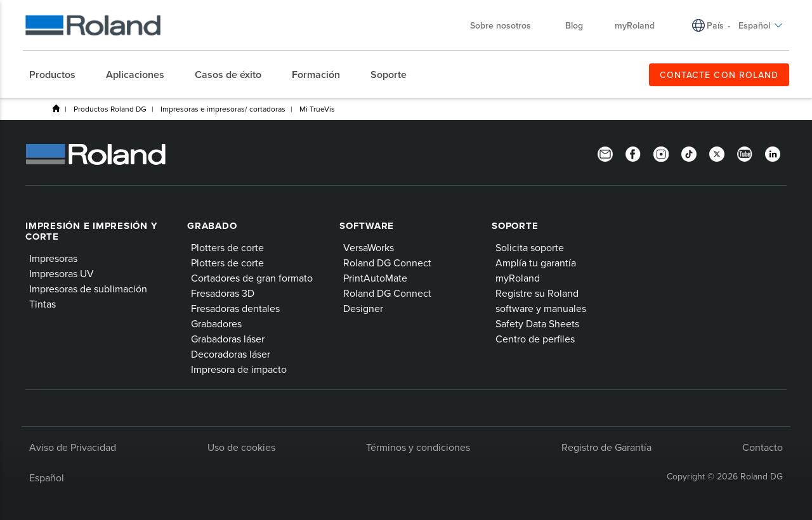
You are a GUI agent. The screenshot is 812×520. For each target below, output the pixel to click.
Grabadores (216, 323)
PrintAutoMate (375, 278)
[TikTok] (689, 153)
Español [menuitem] (761, 25)
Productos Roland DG (110, 109)
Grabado (212, 226)
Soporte (515, 226)
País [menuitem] (715, 25)
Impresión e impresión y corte (91, 231)
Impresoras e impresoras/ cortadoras (223, 109)
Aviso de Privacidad (73, 447)
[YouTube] (745, 153)
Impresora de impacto (239, 369)
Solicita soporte (530, 247)
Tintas (43, 304)
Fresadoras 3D (223, 293)
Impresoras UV (62, 273)
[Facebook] (633, 153)
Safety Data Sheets (537, 323)
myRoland (518, 278)
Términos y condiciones (418, 447)
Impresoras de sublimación (88, 289)
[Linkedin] (773, 153)
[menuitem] (59, 75)
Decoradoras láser (231, 354)
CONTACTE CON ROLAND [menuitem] (719, 75)
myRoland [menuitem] (635, 25)
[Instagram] (661, 153)
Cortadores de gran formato (252, 278)
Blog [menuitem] (574, 25)
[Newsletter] (605, 153)
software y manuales (541, 308)
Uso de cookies (241, 447)
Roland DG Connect (387, 263)
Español (47, 478)
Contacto (763, 447)
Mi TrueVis (317, 109)
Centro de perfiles (535, 339)
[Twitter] (717, 153)
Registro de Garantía (606, 447)
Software (367, 226)
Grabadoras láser (228, 339)
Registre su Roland (537, 293)
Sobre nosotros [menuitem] (507, 25)
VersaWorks (369, 247)
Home (56, 108)
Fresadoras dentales (235, 308)
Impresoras (53, 258)
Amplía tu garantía (536, 263)
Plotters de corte (227, 247)
